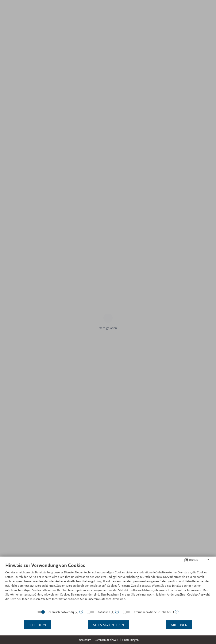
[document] (108, 585)
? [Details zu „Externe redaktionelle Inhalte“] (177, 612)
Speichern (37, 625)
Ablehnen (179, 625)
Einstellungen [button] (130, 640)
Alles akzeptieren (108, 625)
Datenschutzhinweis (107, 640)
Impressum (84, 640)
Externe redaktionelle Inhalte (151, 612)
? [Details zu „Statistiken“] (117, 612)
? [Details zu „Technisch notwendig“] (81, 612)
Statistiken (103, 612)
